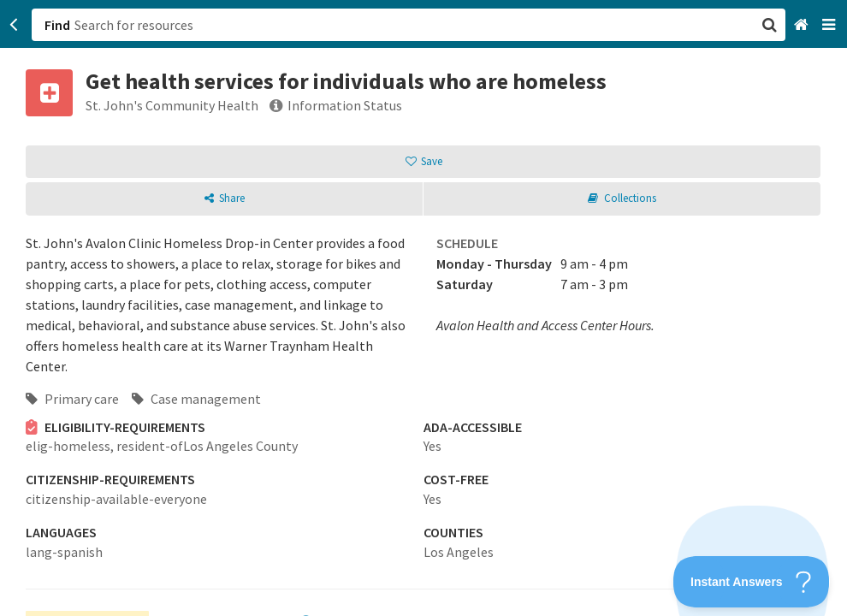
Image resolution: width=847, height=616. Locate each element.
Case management (196, 399)
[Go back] (14, 25)
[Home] (803, 25)
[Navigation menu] (830, 25)
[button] (423, 308)
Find (57, 25)
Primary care (72, 399)
